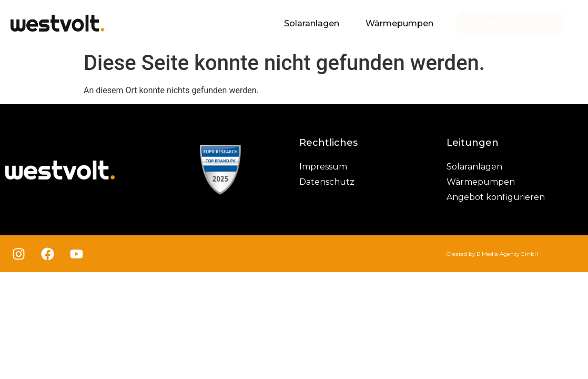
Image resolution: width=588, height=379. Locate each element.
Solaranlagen (312, 23)
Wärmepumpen (399, 23)
